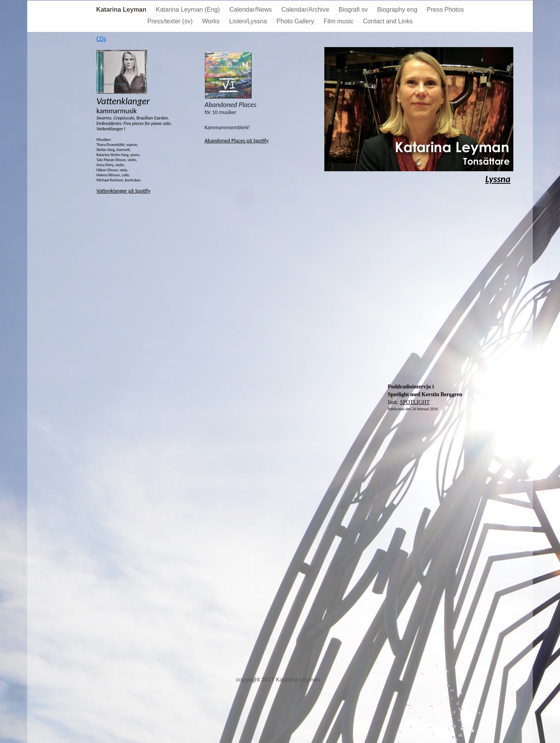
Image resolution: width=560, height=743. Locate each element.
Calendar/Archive (306, 10)
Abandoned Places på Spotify (237, 141)
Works (212, 21)
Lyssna (498, 179)
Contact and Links (388, 21)
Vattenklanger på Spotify (123, 191)
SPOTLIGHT (415, 402)
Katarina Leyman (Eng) (189, 10)
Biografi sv (354, 10)
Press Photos (445, 10)
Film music (339, 21)
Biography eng (398, 10)
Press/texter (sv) (171, 21)
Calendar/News (252, 10)
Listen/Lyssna (249, 21)
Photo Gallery (296, 21)
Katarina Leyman (122, 10)
